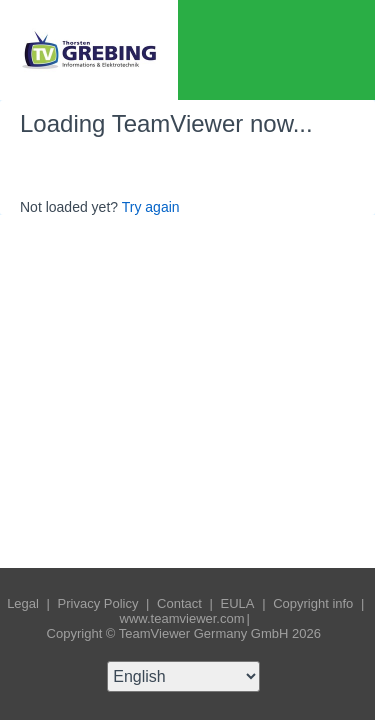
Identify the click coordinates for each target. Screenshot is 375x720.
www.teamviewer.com (182, 618)
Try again (151, 207)
